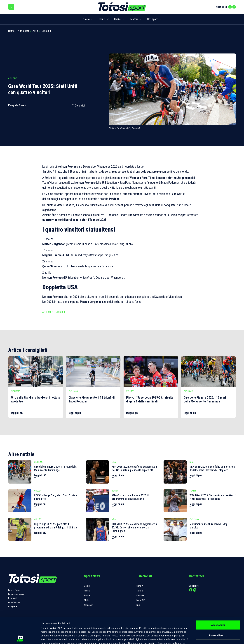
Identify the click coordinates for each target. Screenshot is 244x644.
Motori (134, 19)
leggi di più (17, 413)
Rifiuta (218, 621)
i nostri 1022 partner (59, 603)
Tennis (102, 19)
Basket (118, 19)
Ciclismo (46, 31)
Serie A (140, 586)
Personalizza (218, 611)
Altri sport (152, 19)
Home (11, 31)
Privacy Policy (14, 590)
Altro (35, 31)
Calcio (86, 19)
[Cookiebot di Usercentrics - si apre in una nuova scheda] (20, 638)
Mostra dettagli (49, 638)
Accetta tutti (218, 600)
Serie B (140, 591)
